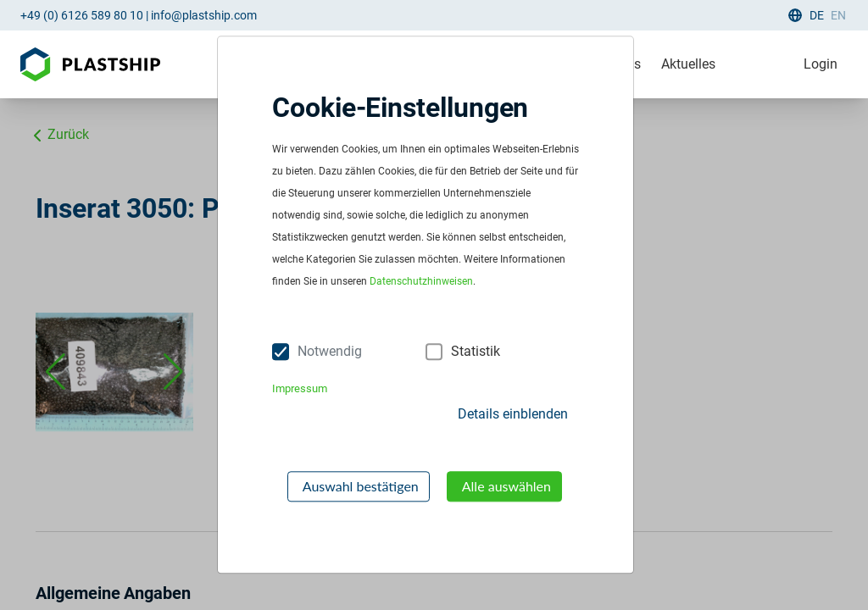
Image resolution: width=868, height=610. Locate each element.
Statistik (476, 351)
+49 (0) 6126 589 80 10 (82, 15)
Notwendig (330, 351)
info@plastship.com (204, 15)
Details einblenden (513, 414)
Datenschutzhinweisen (421, 282)
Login (821, 64)
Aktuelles (688, 64)
